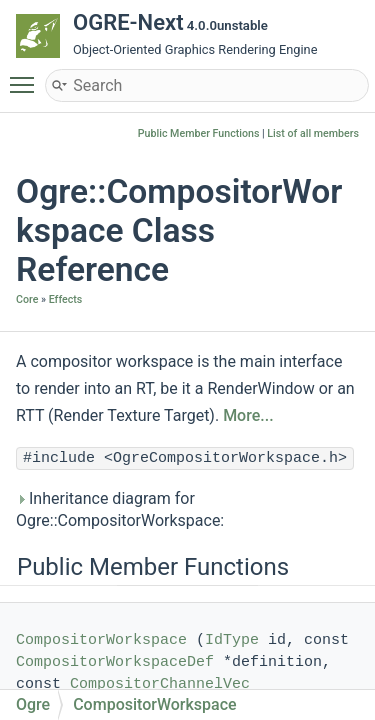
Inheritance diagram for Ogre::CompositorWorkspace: (120, 509)
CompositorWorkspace (101, 640)
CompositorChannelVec (160, 684)
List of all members (313, 133)
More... (248, 415)
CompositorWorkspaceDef (115, 662)
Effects (66, 299)
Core (27, 299)
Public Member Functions (199, 133)
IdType (232, 640)
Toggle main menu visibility (27, 76)
